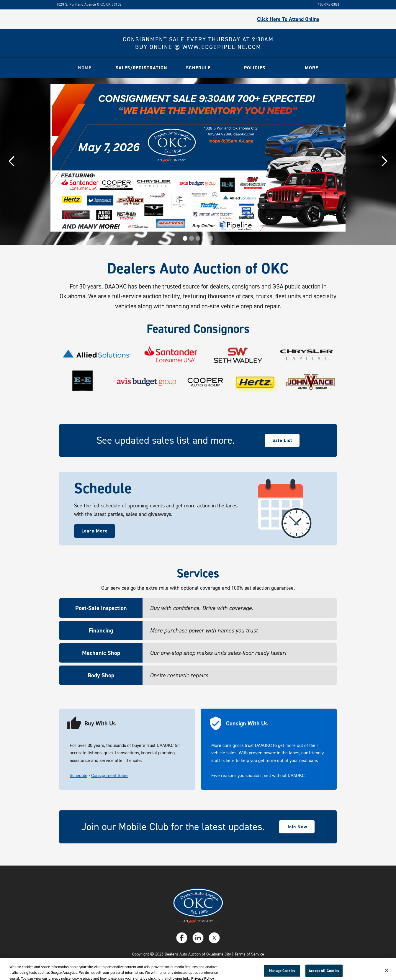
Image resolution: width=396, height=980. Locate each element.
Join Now (297, 827)
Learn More (95, 531)
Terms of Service (249, 954)
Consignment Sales (110, 775)
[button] (141, 68)
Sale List (282, 440)
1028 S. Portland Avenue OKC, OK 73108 (89, 4)
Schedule (78, 775)
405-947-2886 (329, 4)
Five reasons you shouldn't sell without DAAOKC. (258, 775)
